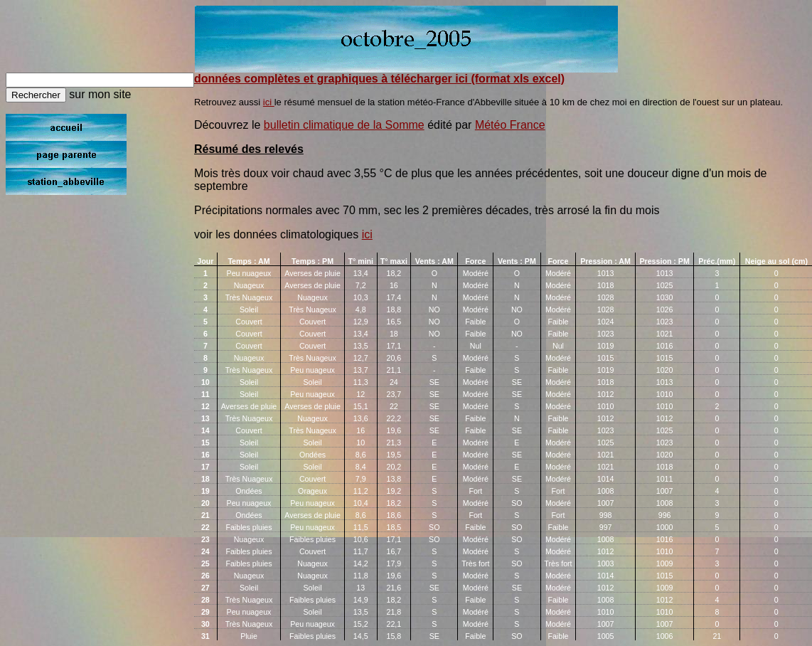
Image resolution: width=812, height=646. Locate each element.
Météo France (510, 125)
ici (269, 102)
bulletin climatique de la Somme (344, 125)
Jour (205, 261)
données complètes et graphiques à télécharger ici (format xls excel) (379, 79)
